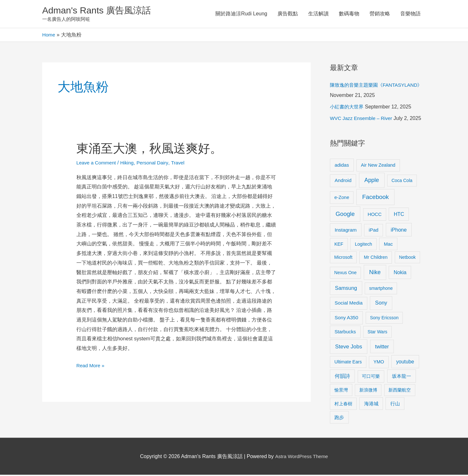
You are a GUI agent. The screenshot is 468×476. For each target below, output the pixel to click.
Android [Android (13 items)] (343, 182)
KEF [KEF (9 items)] (339, 245)
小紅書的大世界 (348, 108)
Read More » (91, 365)
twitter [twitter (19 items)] (382, 347)
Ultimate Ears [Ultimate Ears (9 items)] (348, 363)
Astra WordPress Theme (302, 457)
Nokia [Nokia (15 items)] (400, 274)
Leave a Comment (97, 164)
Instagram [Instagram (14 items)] (346, 231)
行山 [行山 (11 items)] (395, 405)
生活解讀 (318, 14)
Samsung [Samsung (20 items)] (346, 289)
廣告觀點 (288, 14)
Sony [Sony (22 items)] (381, 304)
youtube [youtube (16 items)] (405, 363)
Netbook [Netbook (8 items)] (407, 258)
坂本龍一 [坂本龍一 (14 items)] (402, 377)
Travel (183, 164)
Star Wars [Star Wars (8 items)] (378, 333)
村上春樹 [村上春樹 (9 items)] (343, 405)
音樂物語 (410, 14)
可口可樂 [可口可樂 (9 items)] (371, 377)
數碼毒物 (349, 14)
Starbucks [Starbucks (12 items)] (345, 333)
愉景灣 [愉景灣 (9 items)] (341, 391)
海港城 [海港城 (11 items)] (371, 405)
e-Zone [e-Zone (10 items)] (342, 198)
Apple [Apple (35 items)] (372, 181)
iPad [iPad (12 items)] (374, 231)
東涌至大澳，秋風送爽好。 (153, 149)
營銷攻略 (380, 14)
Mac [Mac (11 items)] (388, 245)
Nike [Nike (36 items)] (375, 274)
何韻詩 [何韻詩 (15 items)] (342, 377)
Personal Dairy (156, 164)
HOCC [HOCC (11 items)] (375, 215)
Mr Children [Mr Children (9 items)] (376, 258)
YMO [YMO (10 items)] (379, 363)
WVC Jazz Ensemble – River (363, 119)
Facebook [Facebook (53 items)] (375, 198)
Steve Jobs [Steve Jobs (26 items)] (348, 348)
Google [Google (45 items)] (345, 215)
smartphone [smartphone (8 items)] (381, 290)
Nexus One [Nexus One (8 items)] (346, 274)
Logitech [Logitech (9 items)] (363, 245)
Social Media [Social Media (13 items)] (349, 304)
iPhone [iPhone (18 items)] (399, 231)
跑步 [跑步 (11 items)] (339, 418)
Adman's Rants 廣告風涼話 (100, 11)
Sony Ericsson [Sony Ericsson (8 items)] (384, 319)
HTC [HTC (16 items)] (399, 215)
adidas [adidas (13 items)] (342, 166)
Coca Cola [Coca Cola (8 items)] (402, 182)
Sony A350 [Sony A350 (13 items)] (347, 319)
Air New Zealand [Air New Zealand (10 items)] (378, 166)
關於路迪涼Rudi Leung (241, 14)
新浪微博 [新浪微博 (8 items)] (368, 391)
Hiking (129, 164)
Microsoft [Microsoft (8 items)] (343, 258)
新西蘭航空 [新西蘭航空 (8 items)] (400, 391)
